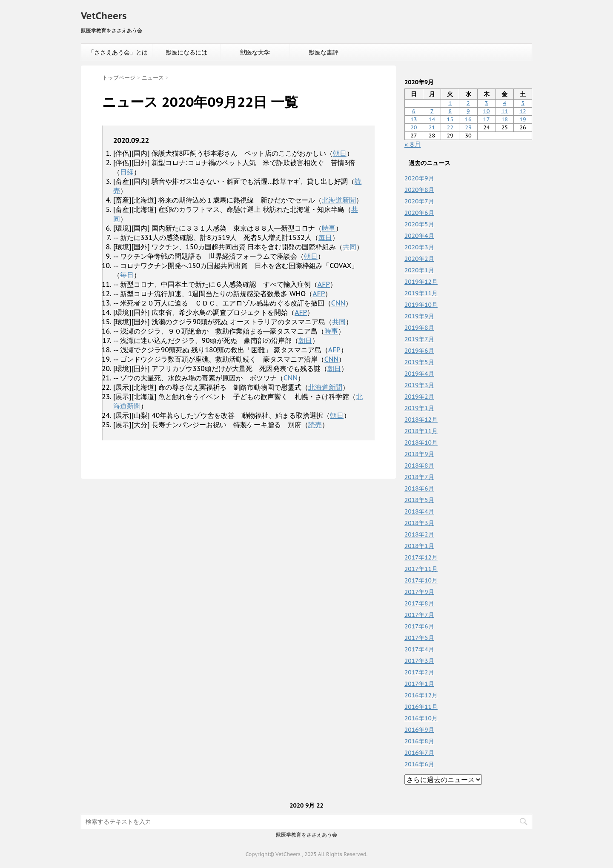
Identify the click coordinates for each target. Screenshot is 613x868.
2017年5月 (419, 638)
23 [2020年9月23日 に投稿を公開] (468, 127)
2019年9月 (419, 316)
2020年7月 (419, 201)
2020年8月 (419, 190)
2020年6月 (419, 213)
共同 (349, 247)
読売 (315, 425)
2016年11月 (421, 707)
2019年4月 (419, 374)
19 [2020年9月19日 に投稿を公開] (523, 119)
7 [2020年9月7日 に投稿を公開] (432, 111)
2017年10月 (421, 580)
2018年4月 (419, 511)
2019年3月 (419, 385)
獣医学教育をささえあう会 (306, 835)
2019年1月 (419, 408)
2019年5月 (419, 362)
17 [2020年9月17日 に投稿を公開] (486, 119)
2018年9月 (419, 454)
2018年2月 (419, 534)
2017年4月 (419, 649)
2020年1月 (419, 270)
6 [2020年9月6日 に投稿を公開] (414, 111)
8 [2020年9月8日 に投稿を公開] (450, 111)
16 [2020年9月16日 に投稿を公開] (468, 119)
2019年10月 (421, 305)
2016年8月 (419, 741)
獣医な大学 (255, 52)
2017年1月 (419, 684)
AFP (324, 284)
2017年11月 (421, 569)
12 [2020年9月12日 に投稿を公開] (523, 111)
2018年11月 (421, 431)
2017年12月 (421, 557)
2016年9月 (419, 730)
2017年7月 (419, 615)
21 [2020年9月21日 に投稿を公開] (432, 127)
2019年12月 (421, 282)
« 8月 (413, 144)
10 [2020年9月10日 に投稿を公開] (486, 111)
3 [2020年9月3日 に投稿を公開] (487, 103)
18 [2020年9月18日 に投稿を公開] (505, 119)
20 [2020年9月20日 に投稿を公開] (414, 127)
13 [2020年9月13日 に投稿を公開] (414, 119)
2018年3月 (419, 523)
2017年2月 (419, 672)
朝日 (340, 153)
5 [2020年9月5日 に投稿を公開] (523, 103)
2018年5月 (419, 500)
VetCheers (104, 16)
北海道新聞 (339, 200)
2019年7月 (419, 339)
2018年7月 (419, 477)
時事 (329, 228)
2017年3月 (419, 661)
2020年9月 (419, 178)
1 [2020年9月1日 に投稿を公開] (450, 103)
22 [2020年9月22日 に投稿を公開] (450, 127)
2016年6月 (419, 764)
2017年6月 (419, 626)
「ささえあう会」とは (118, 52)
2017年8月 (419, 603)
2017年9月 (419, 592)
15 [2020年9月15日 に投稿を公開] (450, 119)
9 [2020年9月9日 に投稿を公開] (468, 111)
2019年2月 (419, 397)
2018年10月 (421, 443)
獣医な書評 (324, 52)
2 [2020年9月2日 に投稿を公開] (468, 103)
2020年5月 (419, 224)
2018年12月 (421, 420)
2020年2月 (419, 259)
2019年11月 (421, 293)
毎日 (325, 237)
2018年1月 (419, 546)
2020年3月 (419, 247)
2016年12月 (421, 695)
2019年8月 (419, 328)
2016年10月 (421, 718)
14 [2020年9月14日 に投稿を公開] (432, 119)
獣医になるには (186, 52)
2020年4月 (419, 236)
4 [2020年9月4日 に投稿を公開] (505, 103)
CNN (338, 303)
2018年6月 (419, 488)
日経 (127, 172)
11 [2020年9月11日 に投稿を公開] (505, 111)
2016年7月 (419, 753)
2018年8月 (419, 465)
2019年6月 (419, 351)
